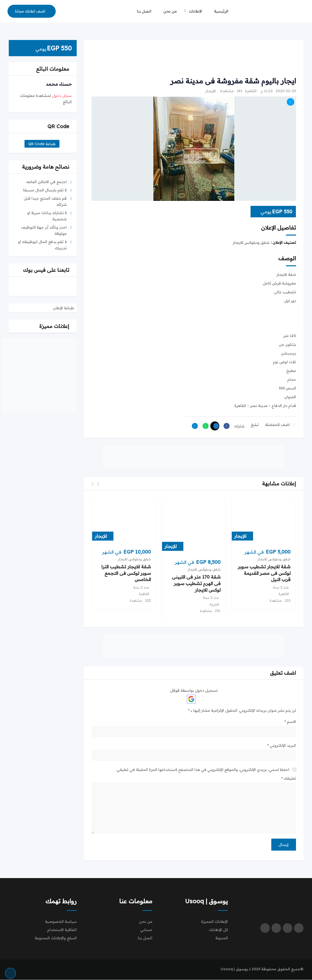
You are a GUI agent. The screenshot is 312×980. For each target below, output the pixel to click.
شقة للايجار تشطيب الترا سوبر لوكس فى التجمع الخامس (126, 573)
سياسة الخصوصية (61, 922)
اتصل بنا (144, 11)
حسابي (146, 930)
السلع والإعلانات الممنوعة (56, 938)
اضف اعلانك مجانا (30, 11)
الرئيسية (221, 11)
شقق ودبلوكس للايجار (274, 559)
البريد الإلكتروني (282, 745)
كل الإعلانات (218, 930)
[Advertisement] (194, 59)
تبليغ (255, 425)
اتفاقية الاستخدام (62, 930)
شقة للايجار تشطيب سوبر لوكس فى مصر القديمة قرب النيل (264, 573)
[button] (98, 484)
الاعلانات (195, 11)
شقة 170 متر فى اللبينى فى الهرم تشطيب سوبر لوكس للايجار (196, 584)
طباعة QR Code (42, 144)
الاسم (290, 722)
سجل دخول (62, 96)
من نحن (170, 11)
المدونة (222, 938)
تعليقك (289, 778)
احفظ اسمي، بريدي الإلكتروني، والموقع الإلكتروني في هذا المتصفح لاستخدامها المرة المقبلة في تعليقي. (203, 770)
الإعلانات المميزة (214, 922)
